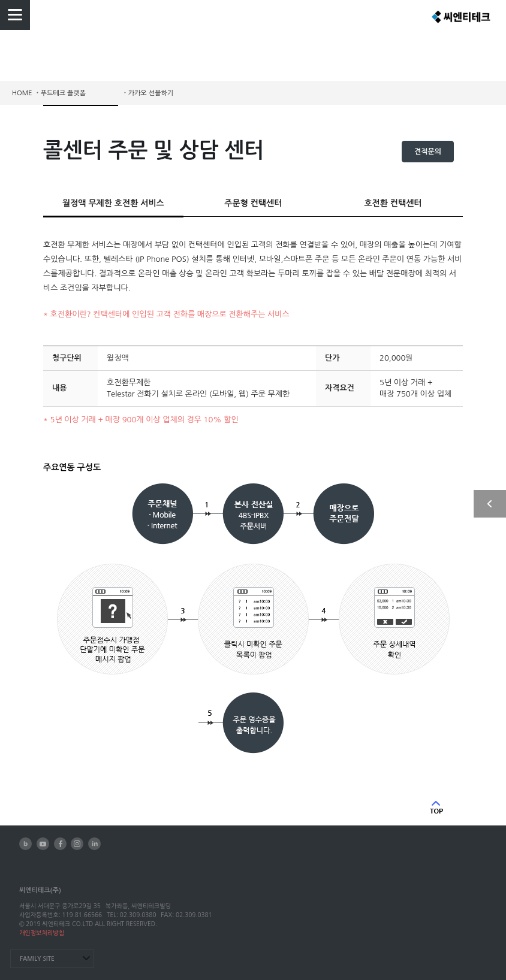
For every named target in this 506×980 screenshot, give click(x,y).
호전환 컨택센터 (393, 203)
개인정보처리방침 (42, 933)
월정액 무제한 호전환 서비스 (113, 203)
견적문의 (428, 152)
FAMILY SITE (37, 959)
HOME (22, 93)
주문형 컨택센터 (253, 203)
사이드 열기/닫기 (490, 504)
